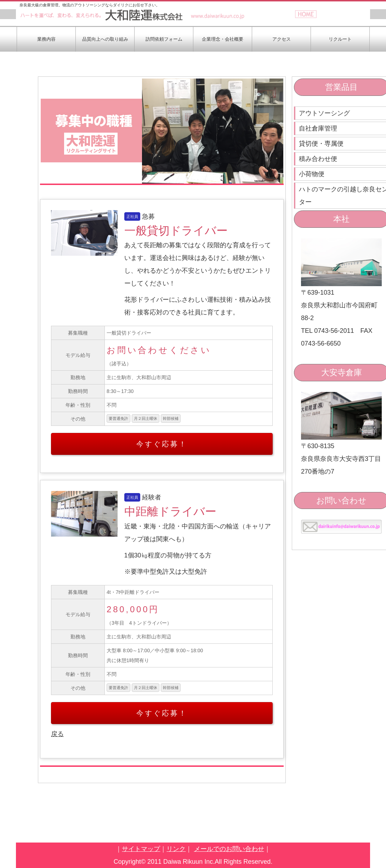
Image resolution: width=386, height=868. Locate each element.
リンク (176, 849)
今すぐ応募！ (162, 444)
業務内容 (46, 39)
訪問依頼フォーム (164, 39)
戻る (57, 734)
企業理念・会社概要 (223, 39)
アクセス (282, 39)
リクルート (340, 39)
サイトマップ (141, 849)
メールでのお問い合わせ (229, 849)
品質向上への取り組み (105, 39)
